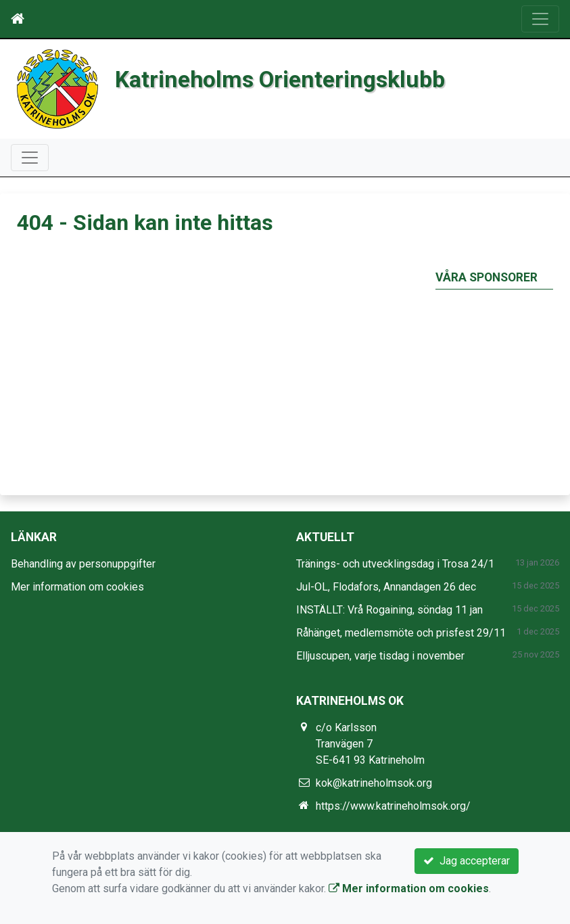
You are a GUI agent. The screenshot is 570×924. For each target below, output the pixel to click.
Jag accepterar (467, 861)
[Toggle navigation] (540, 19)
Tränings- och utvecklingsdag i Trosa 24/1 (395, 564)
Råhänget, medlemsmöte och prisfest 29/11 (401, 633)
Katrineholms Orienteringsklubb (280, 79)
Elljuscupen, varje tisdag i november (380, 656)
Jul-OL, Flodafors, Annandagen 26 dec (386, 587)
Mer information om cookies (77, 587)
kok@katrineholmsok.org (374, 783)
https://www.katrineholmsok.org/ (393, 806)
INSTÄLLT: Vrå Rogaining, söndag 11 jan (389, 610)
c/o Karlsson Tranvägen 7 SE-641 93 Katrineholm (370, 744)
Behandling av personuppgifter (83, 564)
